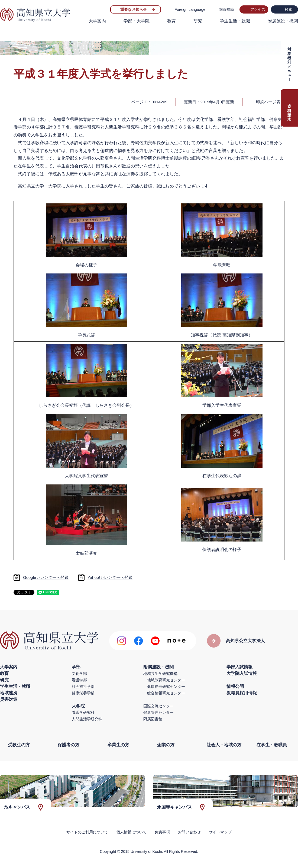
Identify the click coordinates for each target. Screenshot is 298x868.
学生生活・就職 (235, 21)
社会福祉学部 (83, 687)
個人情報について (131, 832)
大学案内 (97, 21)
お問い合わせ (189, 832)
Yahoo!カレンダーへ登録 (110, 577)
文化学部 (79, 674)
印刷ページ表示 (270, 102)
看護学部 (79, 680)
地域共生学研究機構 (160, 674)
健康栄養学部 (83, 693)
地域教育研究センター (166, 680)
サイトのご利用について (87, 832)
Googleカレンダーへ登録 (46, 577)
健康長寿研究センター (166, 687)
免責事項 (162, 832)
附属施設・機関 (283, 21)
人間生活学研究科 (87, 719)
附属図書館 (153, 719)
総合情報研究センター (166, 693)
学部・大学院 (137, 21)
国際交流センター (158, 706)
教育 (171, 21)
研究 (198, 21)
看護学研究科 (83, 712)
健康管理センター (158, 712)
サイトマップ (220, 832)
